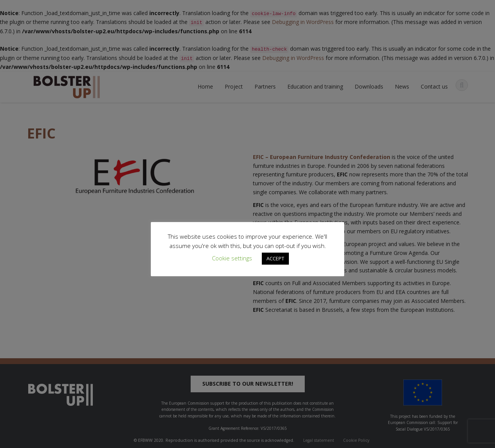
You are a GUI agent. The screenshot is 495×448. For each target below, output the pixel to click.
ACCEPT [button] (275, 258)
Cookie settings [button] (232, 258)
